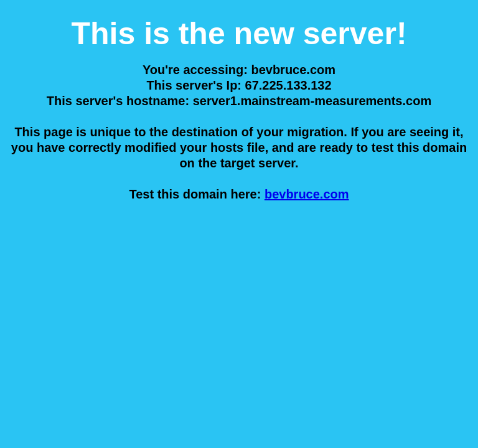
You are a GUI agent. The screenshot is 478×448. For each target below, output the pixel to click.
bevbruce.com (307, 194)
